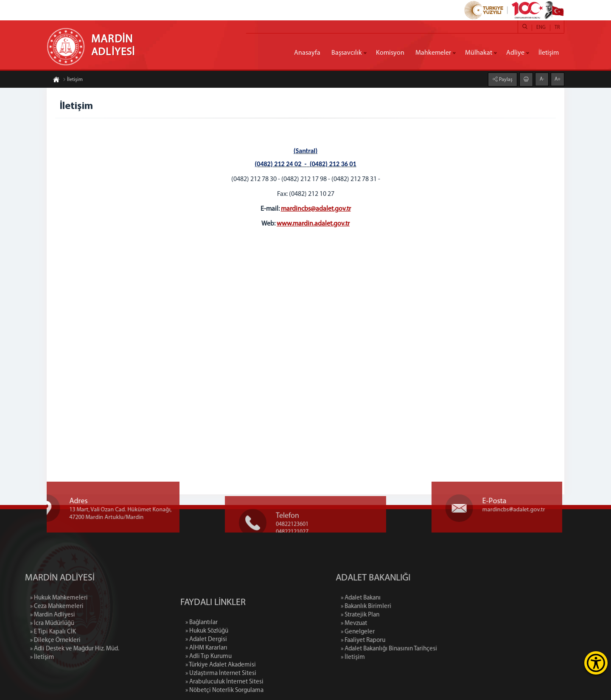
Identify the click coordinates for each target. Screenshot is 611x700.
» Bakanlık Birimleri (407, 607)
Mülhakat (479, 53)
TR (557, 28)
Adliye (515, 53)
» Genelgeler (399, 632)
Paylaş (505, 80)
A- (542, 79)
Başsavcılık (347, 53)
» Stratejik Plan (401, 615)
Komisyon (390, 53)
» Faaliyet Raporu (404, 640)
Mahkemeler (433, 53)
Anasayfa (307, 53)
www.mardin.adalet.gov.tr (313, 224)
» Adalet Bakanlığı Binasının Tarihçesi (430, 649)
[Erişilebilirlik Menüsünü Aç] (596, 663)
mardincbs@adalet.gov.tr (316, 209)
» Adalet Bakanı (402, 598)
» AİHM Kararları (206, 687)
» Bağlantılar (202, 662)
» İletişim (394, 657)
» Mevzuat (395, 623)
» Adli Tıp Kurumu (209, 696)
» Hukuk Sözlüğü (207, 670)
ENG (541, 28)
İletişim (549, 53)
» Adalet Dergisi (206, 679)
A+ (558, 79)
